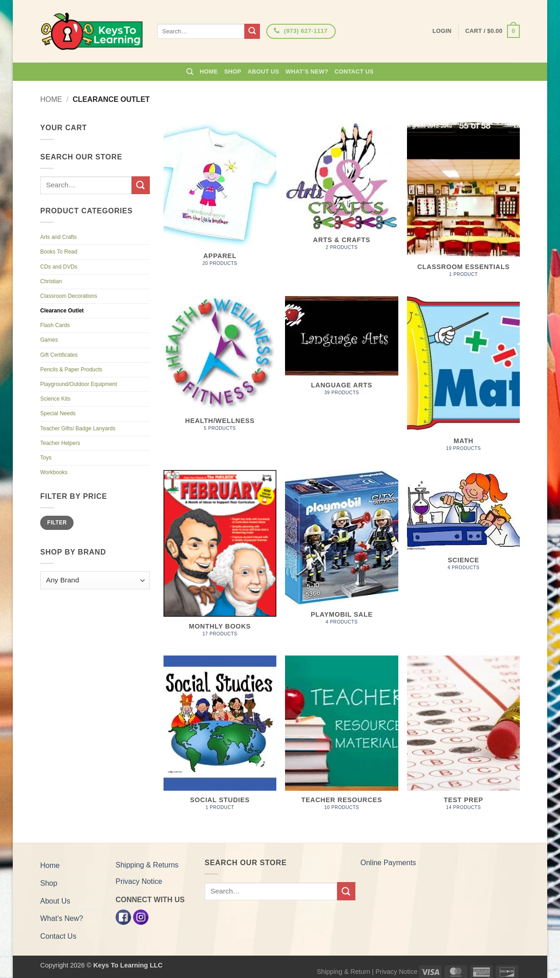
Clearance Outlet (62, 311)
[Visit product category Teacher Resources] (341, 738)
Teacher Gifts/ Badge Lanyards (78, 428)
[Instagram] (141, 917)
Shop (233, 71)
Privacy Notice (139, 881)
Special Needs (58, 413)
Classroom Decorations (69, 296)
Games (49, 340)
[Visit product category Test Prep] (463, 738)
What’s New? (307, 71)
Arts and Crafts (58, 237)
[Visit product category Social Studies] (220, 738)
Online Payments (388, 863)
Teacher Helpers (60, 443)
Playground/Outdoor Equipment (79, 384)
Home (209, 71)
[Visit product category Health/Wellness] (220, 369)
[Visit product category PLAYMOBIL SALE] (341, 552)
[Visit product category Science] (463, 525)
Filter (57, 523)
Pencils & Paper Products (71, 370)
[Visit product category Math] (463, 378)
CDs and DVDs (59, 267)
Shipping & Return (343, 972)
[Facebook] (123, 917)
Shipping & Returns (147, 865)
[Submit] (252, 32)
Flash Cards (55, 325)
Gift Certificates (59, 355)
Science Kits (55, 399)
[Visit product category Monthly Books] (220, 558)
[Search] (190, 72)
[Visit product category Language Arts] (341, 351)
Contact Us (354, 71)
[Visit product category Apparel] (220, 199)
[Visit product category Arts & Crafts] (341, 191)
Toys (46, 458)
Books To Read (59, 252)
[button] (493, 32)
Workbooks (54, 472)
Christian (51, 281)
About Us (263, 71)
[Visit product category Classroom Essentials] (463, 204)
